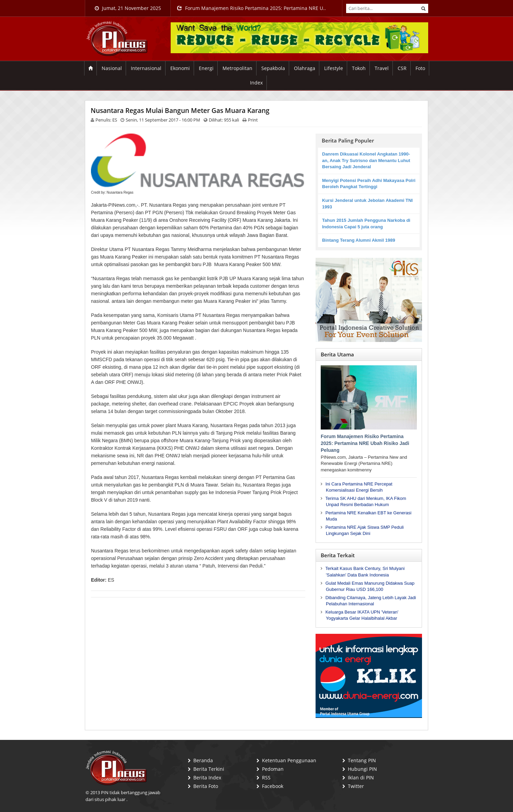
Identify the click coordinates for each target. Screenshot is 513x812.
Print (253, 120)
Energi (206, 68)
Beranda (203, 760)
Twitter (356, 786)
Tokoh (359, 68)
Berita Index (207, 777)
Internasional (146, 68)
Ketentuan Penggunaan (289, 760)
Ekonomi (180, 68)
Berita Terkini (209, 769)
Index (256, 83)
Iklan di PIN (361, 777)
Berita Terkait (338, 555)
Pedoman (273, 769)
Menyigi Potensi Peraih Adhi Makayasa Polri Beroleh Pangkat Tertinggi (369, 184)
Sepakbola (273, 68)
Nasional (112, 68)
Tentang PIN (362, 760)
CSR (402, 68)
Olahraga (305, 68)
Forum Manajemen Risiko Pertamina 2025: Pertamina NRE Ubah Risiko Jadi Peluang (365, 443)
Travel (382, 68)
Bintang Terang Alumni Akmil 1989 (359, 240)
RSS (266, 777)
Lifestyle (334, 68)
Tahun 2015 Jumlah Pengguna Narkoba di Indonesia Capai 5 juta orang (366, 224)
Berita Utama (337, 354)
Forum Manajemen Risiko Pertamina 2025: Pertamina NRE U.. (252, 8)
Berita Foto (206, 786)
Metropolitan (237, 68)
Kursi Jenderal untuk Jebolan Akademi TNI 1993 (367, 204)
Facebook (273, 786)
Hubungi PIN (362, 769)
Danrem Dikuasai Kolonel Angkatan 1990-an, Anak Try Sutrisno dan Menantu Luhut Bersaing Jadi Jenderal (366, 160)
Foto (420, 68)
